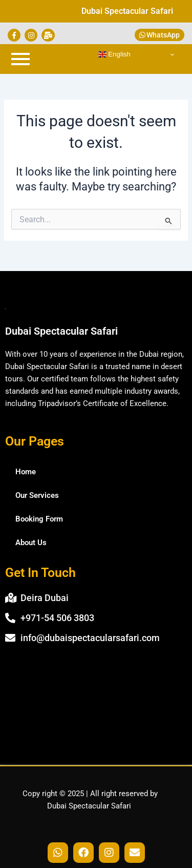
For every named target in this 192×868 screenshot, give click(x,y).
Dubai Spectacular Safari (127, 11)
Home (26, 472)
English (114, 54)
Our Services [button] (37, 495)
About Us (31, 543)
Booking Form (39, 519)
